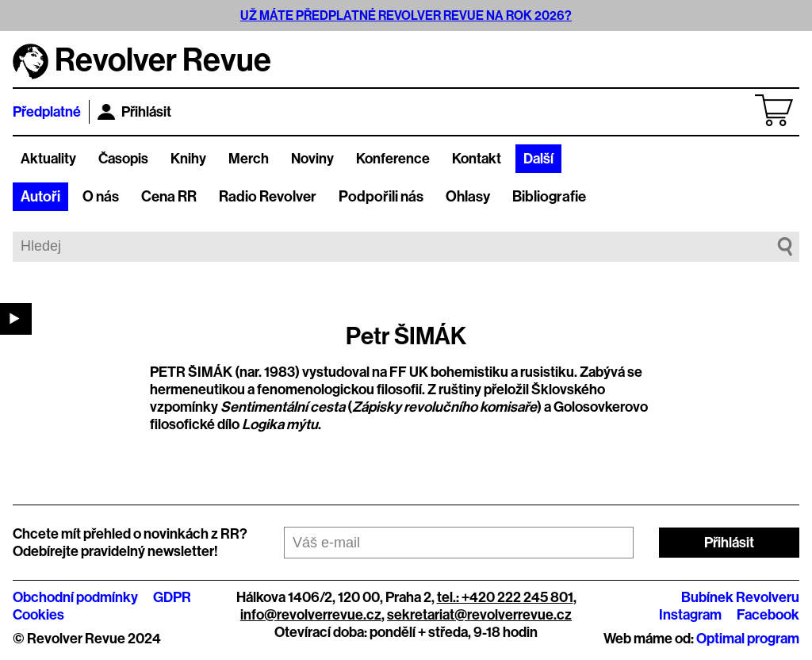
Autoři (40, 197)
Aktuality (48, 159)
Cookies (38, 615)
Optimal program (748, 639)
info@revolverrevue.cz (311, 615)
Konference (393, 159)
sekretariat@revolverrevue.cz (479, 615)
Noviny (312, 159)
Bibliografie (549, 197)
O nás (101, 197)
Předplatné (47, 112)
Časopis (123, 159)
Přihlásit (134, 112)
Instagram (690, 615)
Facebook (768, 615)
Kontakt (477, 159)
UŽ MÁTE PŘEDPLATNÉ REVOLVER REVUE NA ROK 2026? (406, 15)
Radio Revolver (268, 197)
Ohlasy (468, 197)
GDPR (172, 597)
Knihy (188, 159)
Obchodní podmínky (75, 597)
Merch (249, 159)
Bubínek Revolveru (740, 597)
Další (538, 159)
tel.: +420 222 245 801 (505, 597)
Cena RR (169, 197)
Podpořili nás (381, 197)
